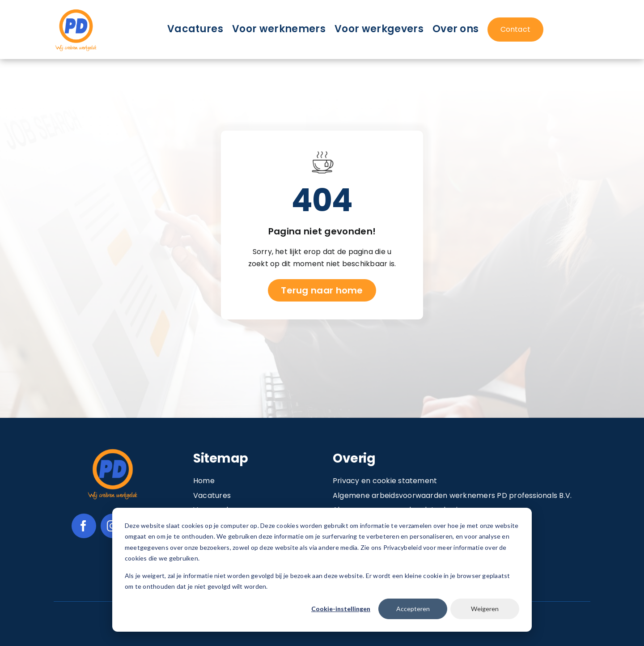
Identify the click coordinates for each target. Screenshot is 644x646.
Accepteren (413, 609)
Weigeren (485, 609)
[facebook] (84, 526)
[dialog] (322, 570)
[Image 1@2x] (76, 11)
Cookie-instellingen (341, 609)
